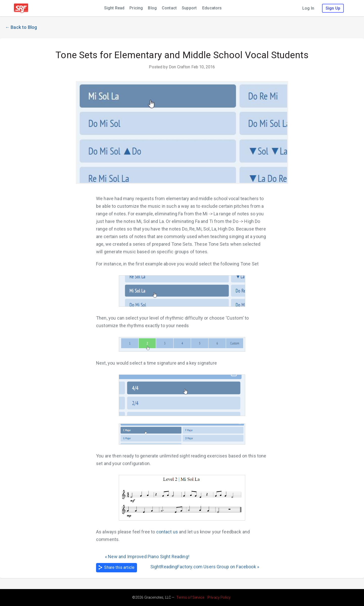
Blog (152, 8)
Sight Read (114, 8)
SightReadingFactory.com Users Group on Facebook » (205, 567)
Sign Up (333, 8)
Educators (212, 8)
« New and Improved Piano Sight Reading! (147, 557)
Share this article (117, 568)
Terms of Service (190, 597)
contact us (167, 532)
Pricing (136, 8)
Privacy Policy (219, 597)
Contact (169, 8)
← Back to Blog (21, 27)
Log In (308, 8)
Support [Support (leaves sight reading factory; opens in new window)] (189, 8)
